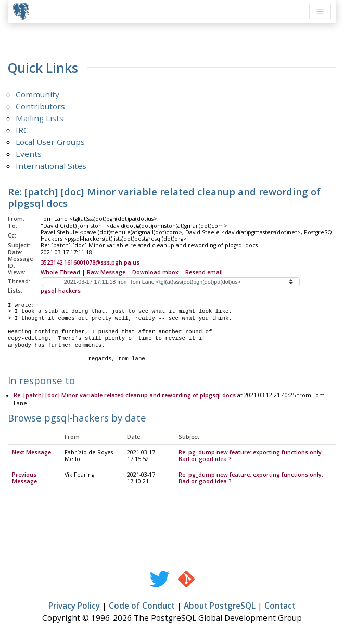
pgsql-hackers (61, 291)
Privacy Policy (74, 606)
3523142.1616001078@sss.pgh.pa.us (90, 262)
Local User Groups (50, 142)
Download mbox (155, 272)
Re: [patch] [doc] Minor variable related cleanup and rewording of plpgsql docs (125, 396)
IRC (22, 130)
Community (37, 94)
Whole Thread (60, 272)
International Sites (51, 166)
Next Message (31, 453)
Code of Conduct (142, 606)
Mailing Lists (40, 118)
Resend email (204, 272)
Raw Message (106, 272)
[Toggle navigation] (320, 11)
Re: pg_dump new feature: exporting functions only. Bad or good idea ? (251, 456)
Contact (280, 606)
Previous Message (24, 478)
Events (29, 154)
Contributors (40, 106)
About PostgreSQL (220, 606)
